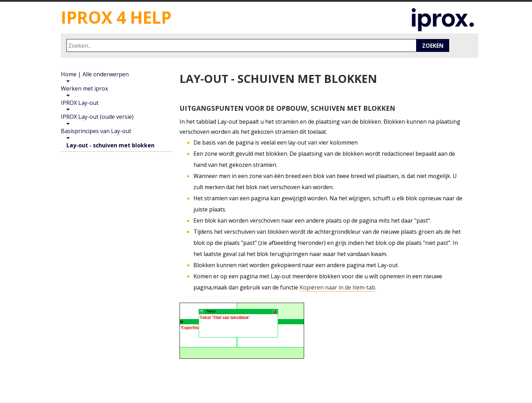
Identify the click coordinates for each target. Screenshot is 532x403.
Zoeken (433, 46)
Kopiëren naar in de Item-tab (337, 287)
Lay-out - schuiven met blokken (110, 145)
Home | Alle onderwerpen (95, 74)
